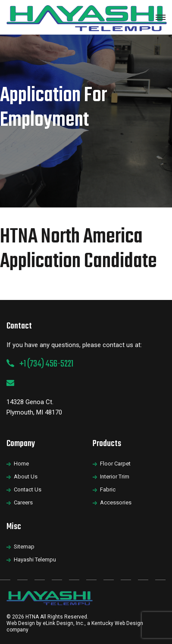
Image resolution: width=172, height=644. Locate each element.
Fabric (108, 489)
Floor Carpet (115, 464)
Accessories (116, 502)
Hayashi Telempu (35, 560)
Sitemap (24, 547)
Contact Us (28, 489)
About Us (26, 477)
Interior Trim (115, 477)
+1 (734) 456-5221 (46, 364)
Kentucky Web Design (117, 623)
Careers (23, 502)
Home (21, 464)
